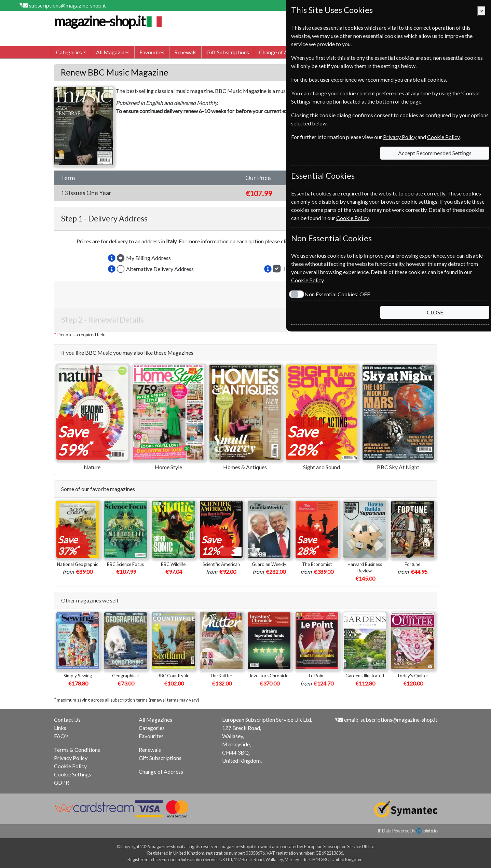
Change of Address (281, 52)
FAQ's (61, 736)
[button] (112, 258)
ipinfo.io (427, 831)
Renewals (185, 52)
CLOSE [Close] (435, 312)
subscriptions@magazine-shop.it (67, 5)
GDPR (62, 782)
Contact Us (67, 720)
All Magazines (113, 52)
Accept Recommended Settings (435, 153)
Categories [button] (69, 52)
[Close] (482, 11)
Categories (152, 728)
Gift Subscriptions (228, 52)
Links (60, 728)
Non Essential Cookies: (337, 294)
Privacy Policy (71, 758)
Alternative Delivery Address (160, 269)
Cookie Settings (73, 774)
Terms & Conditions (77, 750)
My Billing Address (148, 258)
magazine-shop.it (107, 21)
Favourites (152, 52)
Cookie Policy (70, 766)
